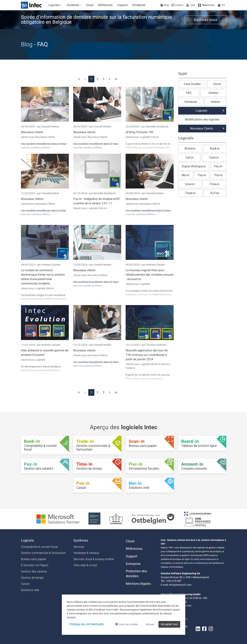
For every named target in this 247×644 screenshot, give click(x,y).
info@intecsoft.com (180, 585)
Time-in (214, 184)
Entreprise (133, 564)
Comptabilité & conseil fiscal (39, 547)
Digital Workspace (194, 166)
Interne (215, 102)
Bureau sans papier (33, 559)
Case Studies (192, 84)
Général (213, 93)
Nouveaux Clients (45, 137)
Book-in (156, 364)
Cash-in (214, 158)
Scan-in (190, 184)
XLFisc (215, 193)
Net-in (50, 288)
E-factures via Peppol (35, 565)
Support (132, 556)
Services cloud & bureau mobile (94, 559)
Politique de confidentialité (86, 624)
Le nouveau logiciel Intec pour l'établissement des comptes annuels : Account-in (150, 275)
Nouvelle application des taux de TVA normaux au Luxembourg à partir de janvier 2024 (147, 355)
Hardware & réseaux (86, 553)
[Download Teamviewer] (206, 5)
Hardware (191, 102)
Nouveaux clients (32, 132)
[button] (221, 5)
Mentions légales (138, 584)
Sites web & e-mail (85, 565)
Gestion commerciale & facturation (43, 553)
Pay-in (202, 175)
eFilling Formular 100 (139, 132)
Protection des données (136, 574)
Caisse (25, 584)
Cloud (217, 84)
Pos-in (165, 364)
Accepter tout (169, 624)
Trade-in (130, 368)
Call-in (189, 158)
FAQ (189, 93)
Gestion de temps (32, 578)
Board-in (190, 148)
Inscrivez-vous (206, 20)
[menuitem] (55, 5)
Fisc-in (155, 137)
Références (134, 549)
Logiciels (145, 137)
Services (79, 547)
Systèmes (81, 540)
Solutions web (30, 590)
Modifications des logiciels (202, 119)
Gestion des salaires (34, 571)
